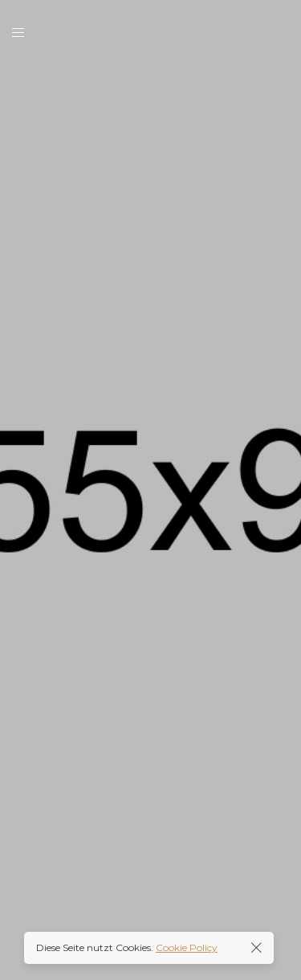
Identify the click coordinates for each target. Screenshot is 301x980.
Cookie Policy (187, 947)
